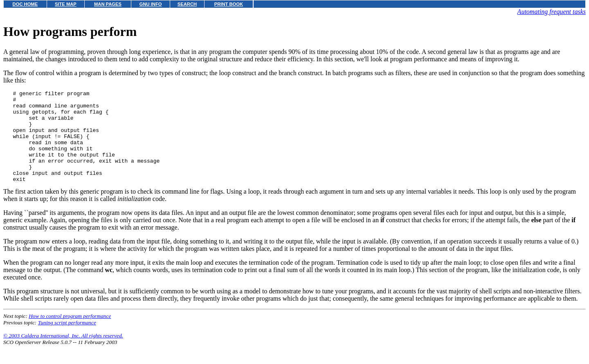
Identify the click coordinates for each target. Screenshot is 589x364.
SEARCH (187, 4)
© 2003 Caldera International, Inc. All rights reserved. (63, 354)
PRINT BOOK (229, 4)
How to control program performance (70, 334)
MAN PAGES (108, 4)
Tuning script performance (67, 341)
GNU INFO (151, 4)
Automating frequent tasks (552, 12)
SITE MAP (66, 4)
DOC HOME (25, 4)
